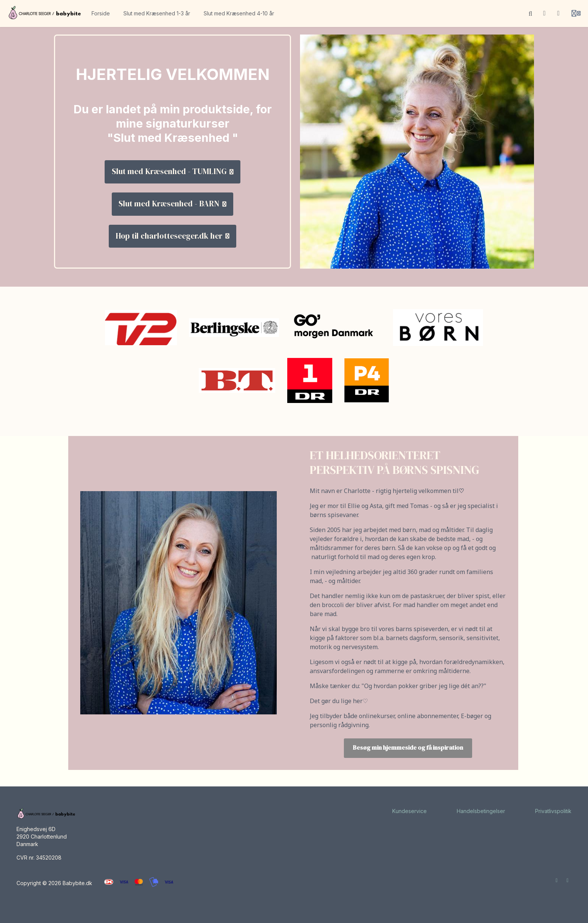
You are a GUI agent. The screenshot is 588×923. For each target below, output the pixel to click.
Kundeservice (409, 811)
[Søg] (531, 14)
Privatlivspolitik (553, 811)
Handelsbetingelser (481, 811)
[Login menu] (576, 14)
